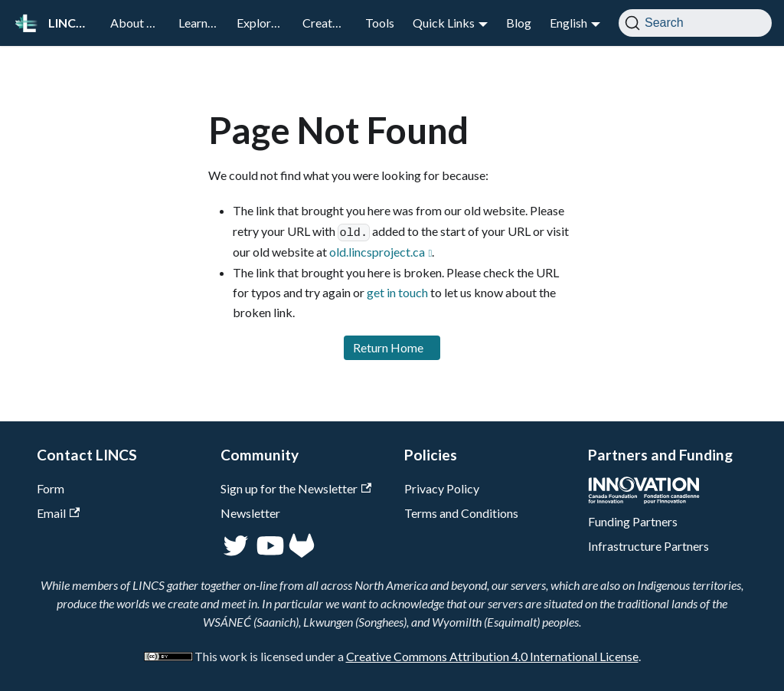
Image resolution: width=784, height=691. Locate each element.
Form (51, 488)
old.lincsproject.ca (377, 252)
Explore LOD (265, 23)
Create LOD (329, 23)
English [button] (568, 23)
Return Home (388, 347)
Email (58, 513)
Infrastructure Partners (648, 546)
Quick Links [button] (444, 23)
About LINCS (140, 23)
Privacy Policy (442, 488)
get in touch (397, 292)
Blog (519, 23)
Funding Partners (633, 521)
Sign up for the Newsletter (296, 488)
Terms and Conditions (461, 513)
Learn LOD (203, 23)
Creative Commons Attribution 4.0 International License (492, 656)
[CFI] (644, 499)
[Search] (695, 23)
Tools (380, 23)
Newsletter (250, 513)
